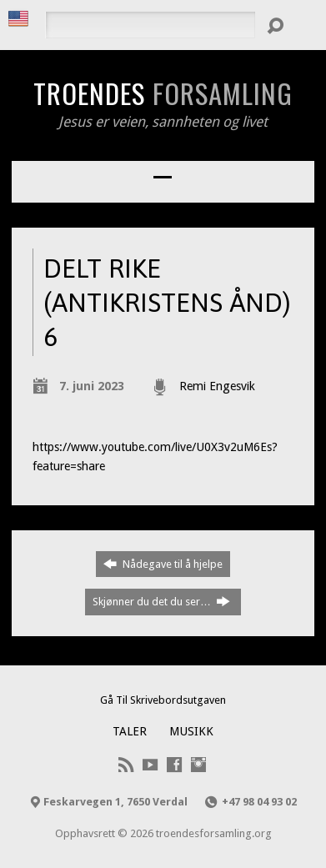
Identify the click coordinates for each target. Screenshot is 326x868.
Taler (130, 731)
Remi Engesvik (217, 386)
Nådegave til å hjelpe (163, 564)
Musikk (191, 731)
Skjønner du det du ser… (161, 601)
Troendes (163, 93)
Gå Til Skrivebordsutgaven (163, 700)
